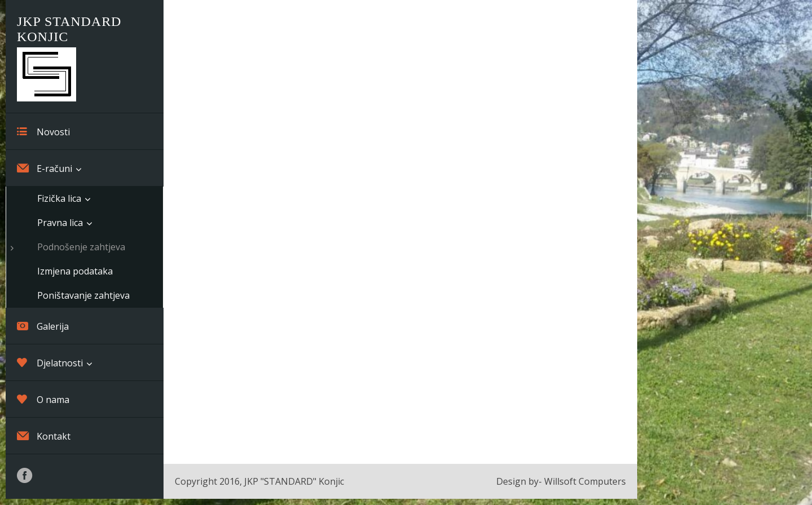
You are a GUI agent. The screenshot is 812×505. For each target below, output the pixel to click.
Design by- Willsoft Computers (561, 481)
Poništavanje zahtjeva (83, 295)
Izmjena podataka (75, 271)
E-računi (45, 168)
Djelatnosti (50, 362)
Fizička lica (59, 198)
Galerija (43, 326)
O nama (43, 399)
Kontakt (44, 436)
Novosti (43, 131)
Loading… (400, 231)
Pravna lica (60, 223)
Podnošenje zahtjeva (81, 247)
